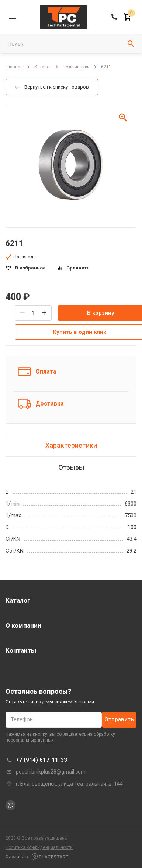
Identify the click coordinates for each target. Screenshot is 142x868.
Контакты (21, 650)
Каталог (43, 67)
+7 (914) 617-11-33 (41, 760)
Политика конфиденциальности (39, 847)
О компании (23, 625)
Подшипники (76, 67)
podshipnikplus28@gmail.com (51, 772)
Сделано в (37, 857)
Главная (14, 67)
